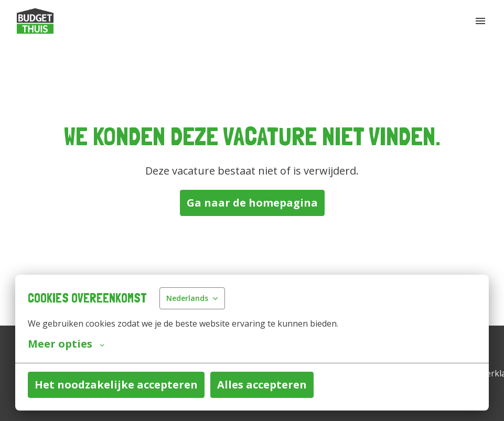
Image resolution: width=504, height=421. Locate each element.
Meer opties (66, 344)
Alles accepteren (262, 385)
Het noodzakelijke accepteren (116, 385)
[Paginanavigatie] (480, 21)
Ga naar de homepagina (252, 203)
